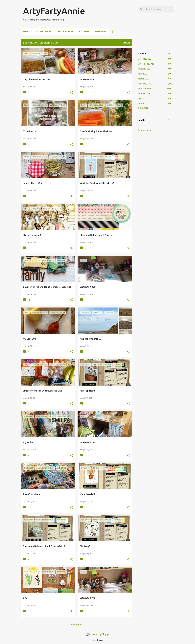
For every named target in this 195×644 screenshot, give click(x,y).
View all (126, 43)
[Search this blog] (159, 9)
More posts (77, 625)
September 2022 (146, 64)
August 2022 (144, 69)
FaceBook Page (66, 31)
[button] (71, 93)
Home (26, 31)
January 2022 (144, 89)
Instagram (100, 31)
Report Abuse (145, 130)
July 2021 (142, 99)
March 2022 (144, 79)
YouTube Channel (43, 31)
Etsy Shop (84, 31)
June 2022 (143, 74)
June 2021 (143, 104)
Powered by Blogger (98, 634)
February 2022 (145, 84)
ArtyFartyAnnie (54, 11)
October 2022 (145, 59)
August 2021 (144, 94)
